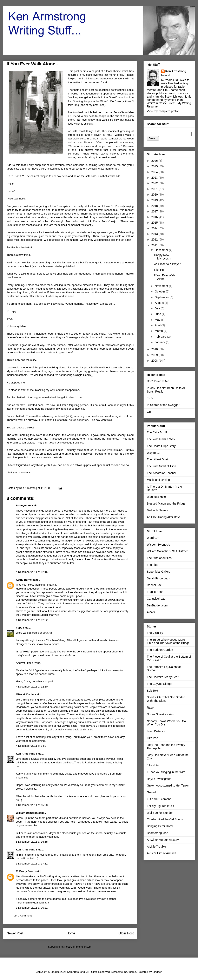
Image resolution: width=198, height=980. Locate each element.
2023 (155, 178)
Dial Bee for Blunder (160, 813)
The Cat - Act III (157, 432)
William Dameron (27, 813)
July (158, 308)
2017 (155, 211)
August (160, 303)
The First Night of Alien (161, 466)
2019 (155, 200)
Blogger (157, 972)
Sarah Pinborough (159, 578)
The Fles (152, 565)
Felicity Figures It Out (160, 806)
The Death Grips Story (161, 446)
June (158, 314)
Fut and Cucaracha (159, 799)
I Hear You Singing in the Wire (166, 772)
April (158, 325)
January (160, 342)
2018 (155, 206)
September (162, 297)
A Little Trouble (156, 847)
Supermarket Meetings (114, 94)
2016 (155, 217)
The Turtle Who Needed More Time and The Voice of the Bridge (168, 641)
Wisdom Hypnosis (158, 545)
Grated (151, 792)
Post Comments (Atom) (78, 947)
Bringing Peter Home (160, 826)
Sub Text (152, 691)
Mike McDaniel (25, 694)
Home (71, 933)
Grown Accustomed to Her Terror (168, 785)
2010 (155, 349)
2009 (155, 355)
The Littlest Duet (157, 459)
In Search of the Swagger (163, 405)
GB (149, 412)
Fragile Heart (155, 592)
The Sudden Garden (160, 650)
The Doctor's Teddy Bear (163, 677)
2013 (155, 234)
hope (19, 628)
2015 (155, 223)
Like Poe (160, 270)
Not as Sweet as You (160, 714)
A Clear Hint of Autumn (161, 853)
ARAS (151, 612)
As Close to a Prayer (167, 264)
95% (150, 398)
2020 (155, 195)
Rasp (150, 708)
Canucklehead (156, 599)
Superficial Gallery (159, 572)
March (159, 331)
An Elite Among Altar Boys (164, 517)
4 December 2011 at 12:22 (32, 620)
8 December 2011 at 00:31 (32, 908)
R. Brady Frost (25, 871)
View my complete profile (163, 111)
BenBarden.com (157, 605)
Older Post (126, 933)
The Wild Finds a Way (161, 439)
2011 (155, 245)
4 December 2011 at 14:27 (32, 746)
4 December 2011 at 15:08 (32, 805)
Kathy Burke (24, 580)
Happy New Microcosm (163, 257)
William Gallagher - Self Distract (167, 551)
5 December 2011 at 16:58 (32, 842)
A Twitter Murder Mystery (163, 840)
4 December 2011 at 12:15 (32, 572)
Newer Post (15, 933)
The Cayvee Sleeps (159, 684)
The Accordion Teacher (162, 473)
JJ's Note (153, 765)
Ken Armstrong (26, 754)
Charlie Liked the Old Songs (165, 819)
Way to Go (154, 453)
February (161, 337)
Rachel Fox (154, 585)
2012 (155, 239)
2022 (155, 183)
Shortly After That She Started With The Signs (166, 699)
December (162, 250)
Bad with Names (157, 510)
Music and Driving (158, 480)
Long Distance (156, 731)
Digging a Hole (156, 497)
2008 (155, 361)
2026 (155, 161)
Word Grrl (153, 538)
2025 (155, 166)
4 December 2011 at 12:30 (32, 687)
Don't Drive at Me (158, 381)
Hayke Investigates (159, 779)
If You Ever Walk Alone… (165, 277)
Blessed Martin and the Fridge (166, 504)
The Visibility (155, 633)
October (160, 291)
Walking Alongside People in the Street (92, 97)
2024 (155, 172)
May (158, 320)
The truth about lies (159, 558)
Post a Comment (22, 916)
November (162, 286)
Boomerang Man (158, 833)
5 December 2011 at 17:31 (32, 864)
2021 (155, 189)
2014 (155, 228)
